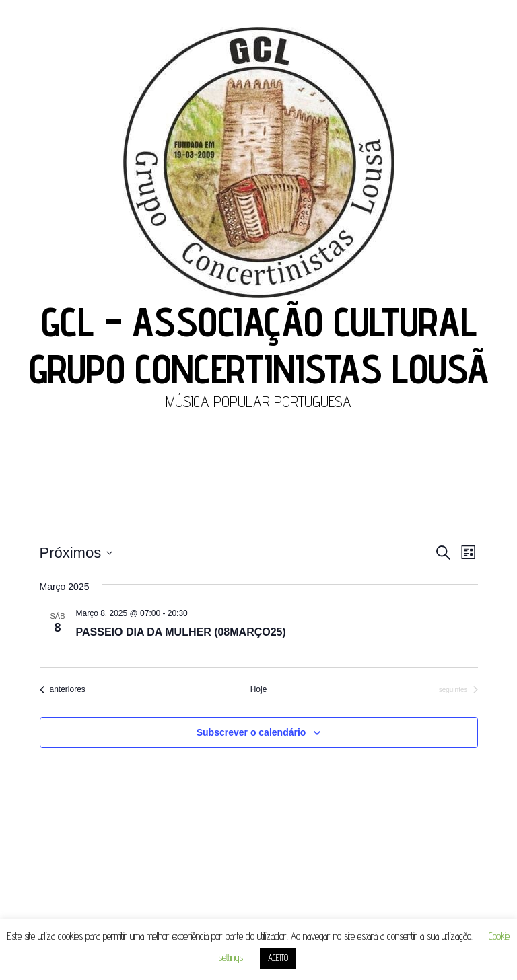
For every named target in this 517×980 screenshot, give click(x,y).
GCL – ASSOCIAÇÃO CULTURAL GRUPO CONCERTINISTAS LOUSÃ (259, 345)
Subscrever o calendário (251, 732)
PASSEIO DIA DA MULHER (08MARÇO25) (181, 632)
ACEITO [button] (278, 958)
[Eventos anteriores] (63, 690)
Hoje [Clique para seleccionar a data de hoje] (259, 689)
